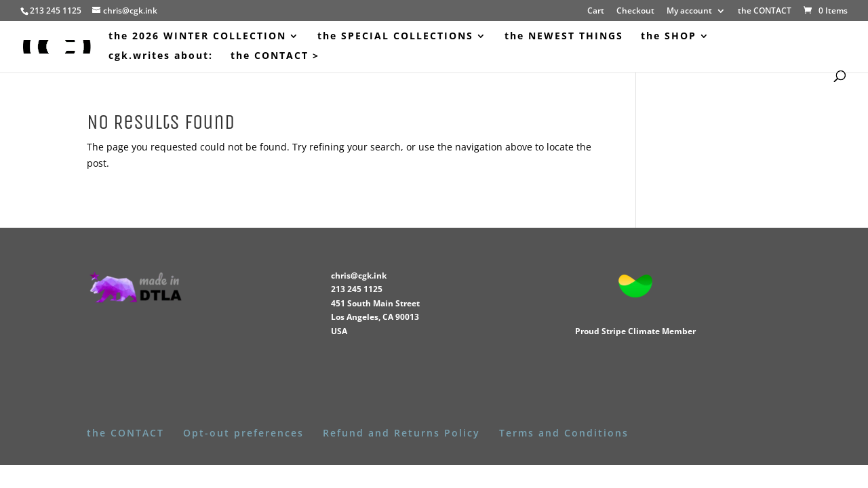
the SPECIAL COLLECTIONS (395, 37)
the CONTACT (765, 12)
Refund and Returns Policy (401, 433)
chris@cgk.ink (359, 276)
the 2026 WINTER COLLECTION (197, 37)
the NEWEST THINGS (564, 37)
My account (689, 12)
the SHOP (669, 37)
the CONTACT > (275, 56)
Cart (596, 12)
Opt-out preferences (243, 433)
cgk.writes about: (161, 56)
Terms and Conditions (564, 433)
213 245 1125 (357, 289)
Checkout (635, 12)
